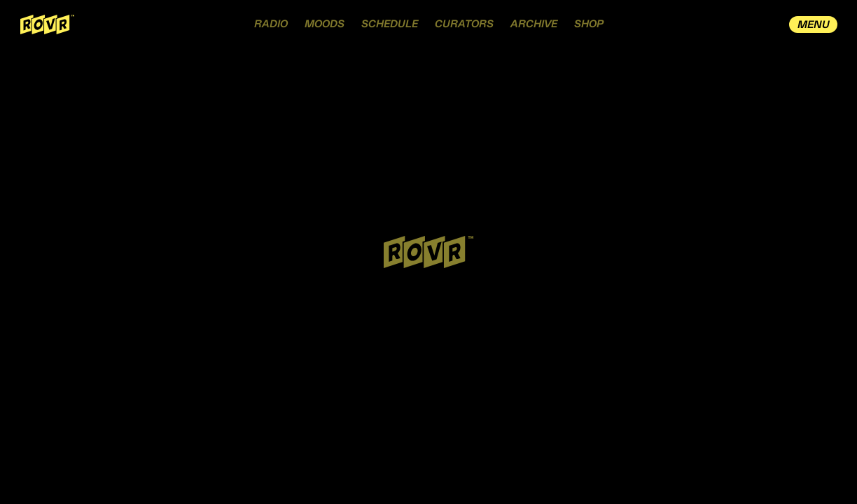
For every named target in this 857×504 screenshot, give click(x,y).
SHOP (589, 24)
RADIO (271, 24)
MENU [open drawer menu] (814, 25)
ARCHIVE (534, 24)
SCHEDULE (390, 24)
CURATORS (464, 24)
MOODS (325, 24)
